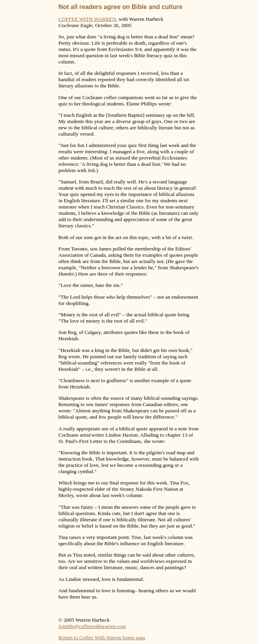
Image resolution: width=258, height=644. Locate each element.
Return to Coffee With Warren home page (102, 638)
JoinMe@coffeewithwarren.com (92, 626)
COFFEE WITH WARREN (87, 19)
